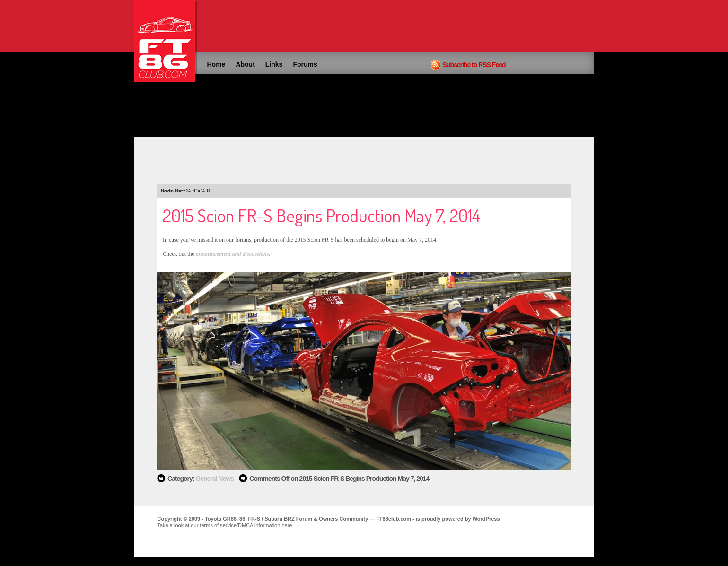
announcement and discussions (232, 254)
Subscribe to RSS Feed (474, 65)
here (287, 525)
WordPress (486, 519)
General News (215, 479)
